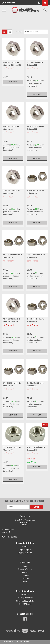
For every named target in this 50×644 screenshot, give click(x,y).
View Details (37, 467)
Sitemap (26, 642)
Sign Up (28, 550)
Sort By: (19, 32)
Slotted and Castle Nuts (25, 601)
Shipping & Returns (25, 553)
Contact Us (25, 575)
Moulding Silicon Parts (25, 598)
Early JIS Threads (25, 604)
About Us (25, 572)
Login (21, 550)
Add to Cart (13, 82)
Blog (25, 582)
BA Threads (25, 595)
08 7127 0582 (8, 3)
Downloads (25, 578)
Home (25, 566)
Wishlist (25, 547)
